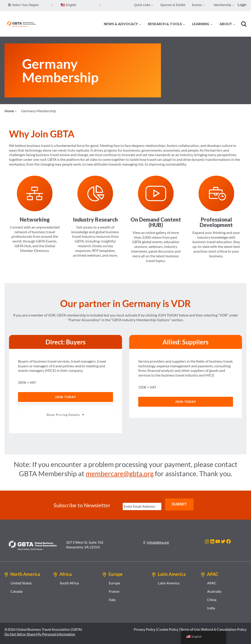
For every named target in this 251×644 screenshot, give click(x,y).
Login (242, 5)
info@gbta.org (158, 537)
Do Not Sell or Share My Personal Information (40, 629)
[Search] (244, 24)
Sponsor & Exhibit (173, 5)
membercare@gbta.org (120, 471)
